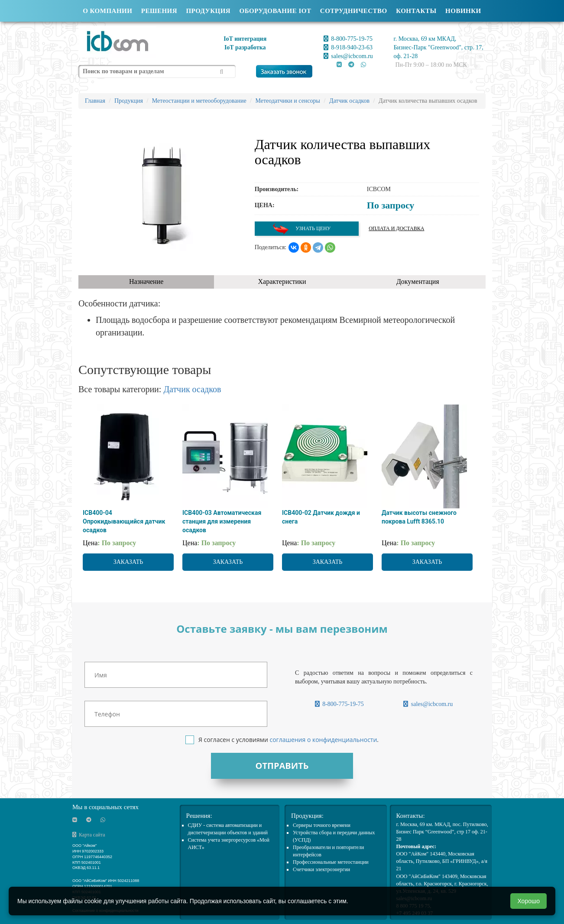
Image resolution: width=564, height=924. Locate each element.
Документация (418, 281)
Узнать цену (301, 229)
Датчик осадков (192, 389)
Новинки (463, 11)
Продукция (208, 11)
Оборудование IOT (276, 11)
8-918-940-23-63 (348, 47)
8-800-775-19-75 (348, 39)
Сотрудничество (354, 11)
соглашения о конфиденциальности (323, 740)
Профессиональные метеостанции (331, 862)
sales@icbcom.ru (348, 56)
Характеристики (282, 281)
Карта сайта (89, 835)
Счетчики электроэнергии (321, 869)
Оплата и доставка (396, 228)
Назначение (146, 281)
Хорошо (528, 901)
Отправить (282, 766)
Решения (159, 11)
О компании (107, 11)
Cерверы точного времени (322, 825)
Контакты (416, 11)
